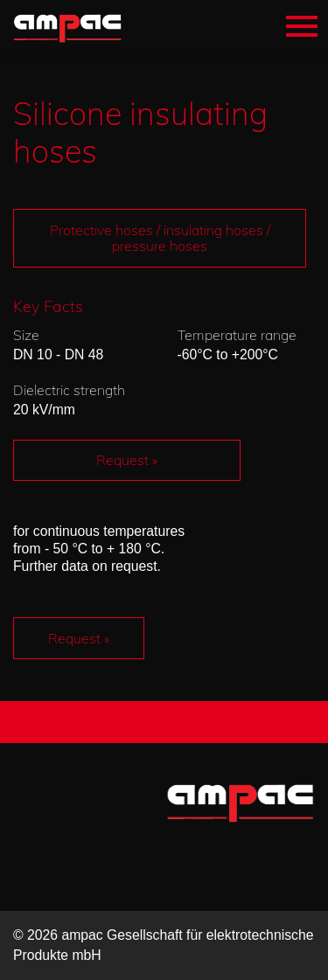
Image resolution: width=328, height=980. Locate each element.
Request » (127, 460)
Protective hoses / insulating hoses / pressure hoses (160, 238)
